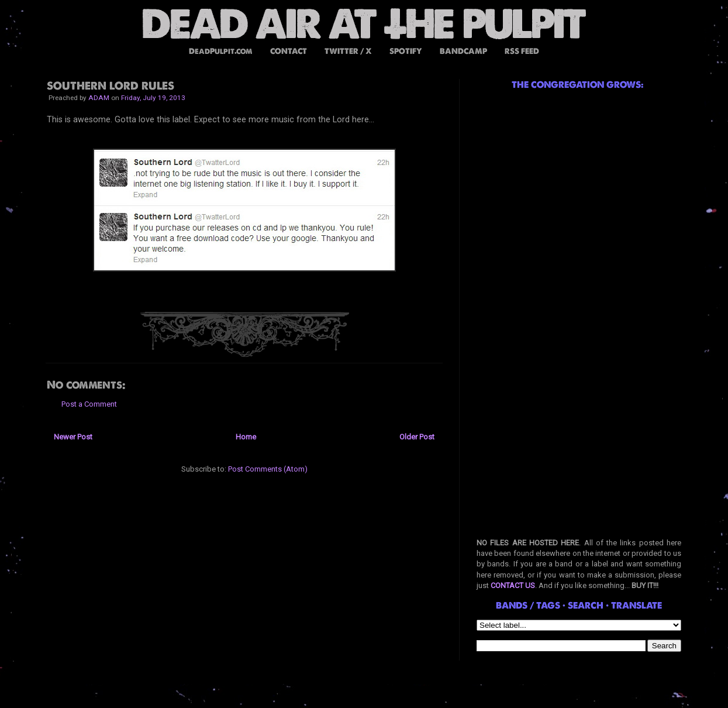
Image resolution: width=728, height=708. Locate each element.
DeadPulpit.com (221, 51)
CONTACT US (513, 585)
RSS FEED (522, 51)
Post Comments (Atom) (268, 469)
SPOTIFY (406, 51)
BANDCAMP (463, 51)
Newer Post (73, 437)
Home (246, 437)
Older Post (417, 437)
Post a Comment (89, 404)
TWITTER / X (348, 51)
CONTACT (289, 51)
